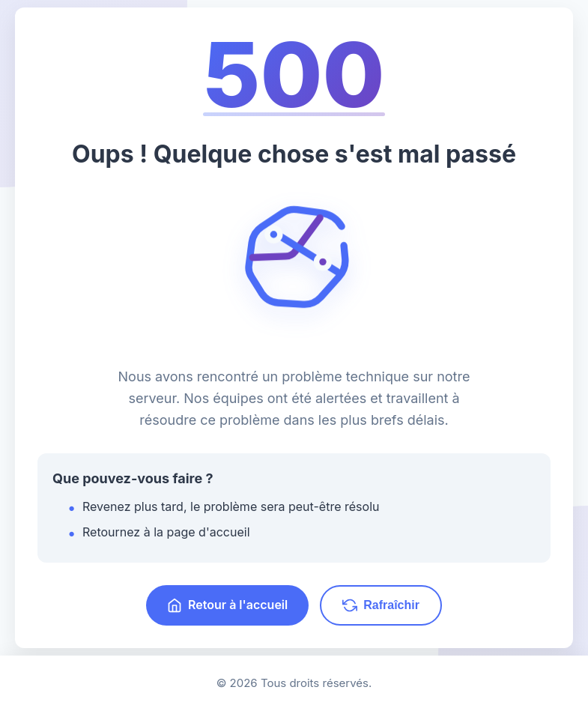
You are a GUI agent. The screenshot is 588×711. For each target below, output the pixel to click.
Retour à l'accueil (227, 605)
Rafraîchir (381, 605)
